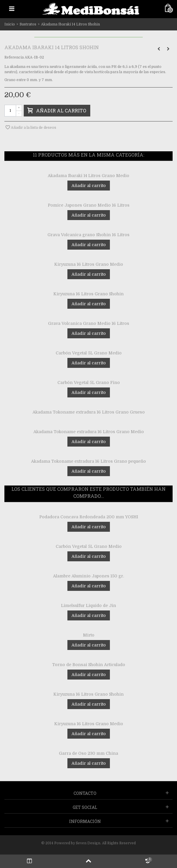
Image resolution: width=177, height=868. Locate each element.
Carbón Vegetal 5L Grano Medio (89, 353)
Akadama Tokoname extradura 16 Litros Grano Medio (89, 432)
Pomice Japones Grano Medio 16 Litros (89, 205)
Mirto (89, 635)
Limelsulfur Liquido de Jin (88, 605)
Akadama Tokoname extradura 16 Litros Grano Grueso (89, 412)
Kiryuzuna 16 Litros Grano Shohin (88, 294)
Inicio (10, 24)
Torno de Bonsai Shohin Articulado (89, 665)
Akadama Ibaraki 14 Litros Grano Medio (88, 176)
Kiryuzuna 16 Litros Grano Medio (89, 264)
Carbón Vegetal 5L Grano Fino (89, 382)
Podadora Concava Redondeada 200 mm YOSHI (89, 517)
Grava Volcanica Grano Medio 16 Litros (89, 323)
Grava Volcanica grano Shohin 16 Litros (88, 235)
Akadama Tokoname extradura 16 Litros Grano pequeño (88, 461)
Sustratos (28, 24)
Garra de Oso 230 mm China (88, 753)
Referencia (14, 57)
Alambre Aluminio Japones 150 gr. (88, 576)
